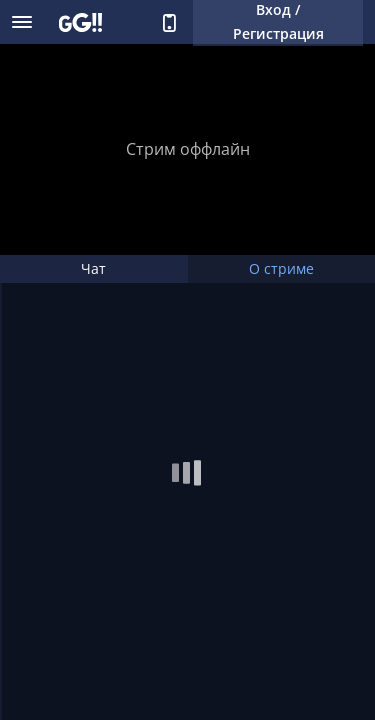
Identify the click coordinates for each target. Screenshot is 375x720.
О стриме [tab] (281, 268)
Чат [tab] (93, 268)
